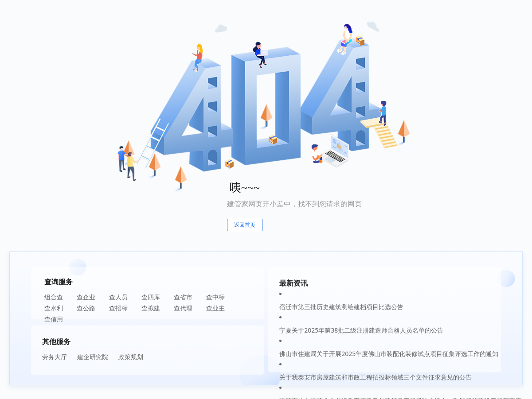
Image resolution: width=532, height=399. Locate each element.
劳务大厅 (55, 357)
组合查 (54, 297)
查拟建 (151, 308)
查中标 (215, 297)
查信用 (54, 319)
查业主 (215, 308)
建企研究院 (93, 357)
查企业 (86, 297)
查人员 (118, 297)
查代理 (183, 308)
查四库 (151, 297)
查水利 (54, 308)
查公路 (86, 308)
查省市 (183, 297)
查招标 (118, 308)
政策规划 (131, 357)
